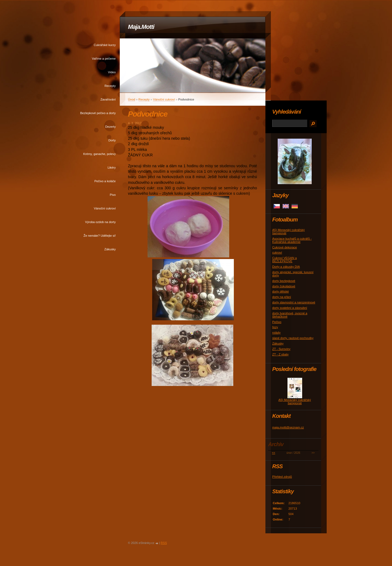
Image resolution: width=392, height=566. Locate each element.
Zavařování (108, 99)
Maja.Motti (141, 27)
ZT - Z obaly (280, 354)
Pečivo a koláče (105, 181)
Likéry (112, 168)
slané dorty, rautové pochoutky (293, 338)
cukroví (277, 252)
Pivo (113, 195)
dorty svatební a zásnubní (290, 308)
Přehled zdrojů (282, 477)
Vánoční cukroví (105, 208)
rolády (276, 333)
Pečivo (277, 322)
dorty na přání (282, 297)
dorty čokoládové (284, 286)
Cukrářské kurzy (105, 45)
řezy (275, 327)
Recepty (110, 86)
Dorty (112, 140)
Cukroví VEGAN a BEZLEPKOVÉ (284, 260)
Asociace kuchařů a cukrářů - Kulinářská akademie (292, 240)
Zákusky (110, 249)
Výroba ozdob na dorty (100, 222)
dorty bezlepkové (284, 281)
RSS (164, 543)
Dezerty (110, 127)
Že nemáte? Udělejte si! (100, 236)
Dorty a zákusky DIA (286, 267)
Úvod (131, 99)
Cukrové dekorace (285, 247)
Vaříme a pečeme (104, 59)
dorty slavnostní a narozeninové (294, 302)
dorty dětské (281, 291)
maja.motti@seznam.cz (288, 427)
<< (274, 453)
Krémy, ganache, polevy (99, 154)
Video (112, 72)
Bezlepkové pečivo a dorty (98, 113)
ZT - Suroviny (281, 349)
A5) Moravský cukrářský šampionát (295, 401)
